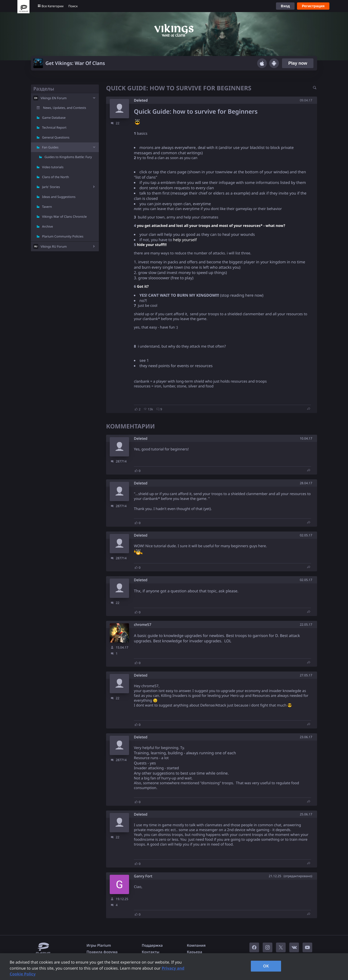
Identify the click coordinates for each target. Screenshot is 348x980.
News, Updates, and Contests (65, 108)
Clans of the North (56, 177)
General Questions (56, 137)
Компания (196, 945)
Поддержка (152, 945)
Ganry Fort (143, 876)
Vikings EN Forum (54, 98)
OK (266, 966)
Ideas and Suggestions (59, 197)
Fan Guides (50, 147)
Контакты (151, 952)
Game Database (54, 118)
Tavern (47, 207)
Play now (298, 63)
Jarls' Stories (51, 187)
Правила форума (102, 952)
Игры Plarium (99, 945)
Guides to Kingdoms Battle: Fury (68, 157)
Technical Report (54, 127)
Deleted (141, 100)
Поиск (73, 6)
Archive (47, 226)
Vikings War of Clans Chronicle (64, 217)
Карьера (194, 952)
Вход (285, 6)
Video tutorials (53, 167)
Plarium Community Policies (63, 236)
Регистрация (313, 6)
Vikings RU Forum (54, 246)
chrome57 (143, 625)
